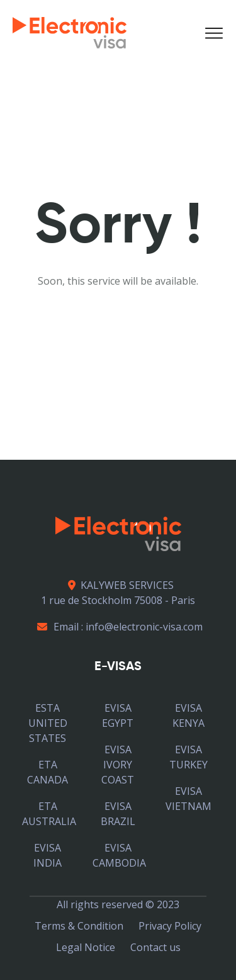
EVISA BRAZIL (118, 814)
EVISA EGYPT (118, 715)
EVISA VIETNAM (188, 799)
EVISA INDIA (48, 855)
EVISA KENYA (188, 715)
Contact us (155, 947)
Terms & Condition (79, 926)
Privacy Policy (170, 926)
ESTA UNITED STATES (48, 723)
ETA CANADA (48, 772)
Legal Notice (86, 947)
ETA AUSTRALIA (49, 814)
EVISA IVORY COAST (118, 765)
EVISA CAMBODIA (119, 855)
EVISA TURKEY (188, 757)
